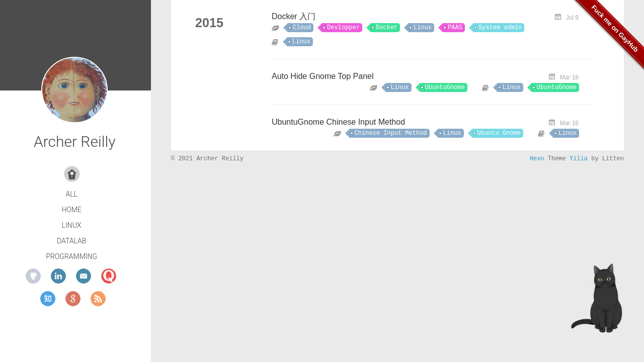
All (71, 194)
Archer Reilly (74, 142)
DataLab (71, 241)
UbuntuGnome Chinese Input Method (338, 122)
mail (84, 276)
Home (71, 210)
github (33, 276)
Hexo (537, 159)
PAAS (455, 28)
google (73, 299)
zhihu (48, 299)
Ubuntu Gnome (499, 133)
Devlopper (343, 28)
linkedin (58, 276)
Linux (72, 225)
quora (109, 276)
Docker (387, 28)
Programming (71, 256)
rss (98, 299)
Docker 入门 (294, 16)
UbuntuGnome (445, 87)
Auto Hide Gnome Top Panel (323, 76)
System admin (500, 28)
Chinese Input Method (391, 133)
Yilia (579, 159)
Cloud (302, 28)
